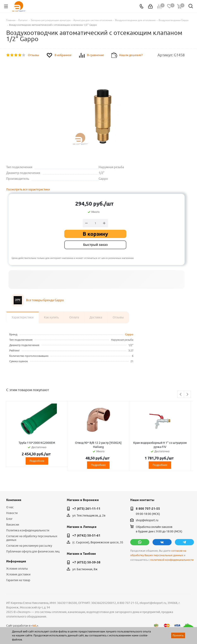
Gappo (129, 334)
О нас (10, 507)
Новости (12, 513)
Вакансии (13, 525)
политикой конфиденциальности (172, 560)
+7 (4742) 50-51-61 (86, 536)
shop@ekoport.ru (147, 520)
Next (187, 395)
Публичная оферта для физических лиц (33, 551)
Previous (181, 395)
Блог (9, 519)
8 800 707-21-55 (148, 509)
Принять (178, 635)
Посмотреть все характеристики (28, 189)
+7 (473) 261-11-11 (86, 509)
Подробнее (37, 461)
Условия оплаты (17, 569)
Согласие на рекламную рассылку (29, 546)
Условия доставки (18, 574)
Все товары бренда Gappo (45, 300)
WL (35, 626)
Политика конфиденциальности (28, 530)
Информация (16, 561)
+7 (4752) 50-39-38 (86, 562)
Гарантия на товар (18, 580)
